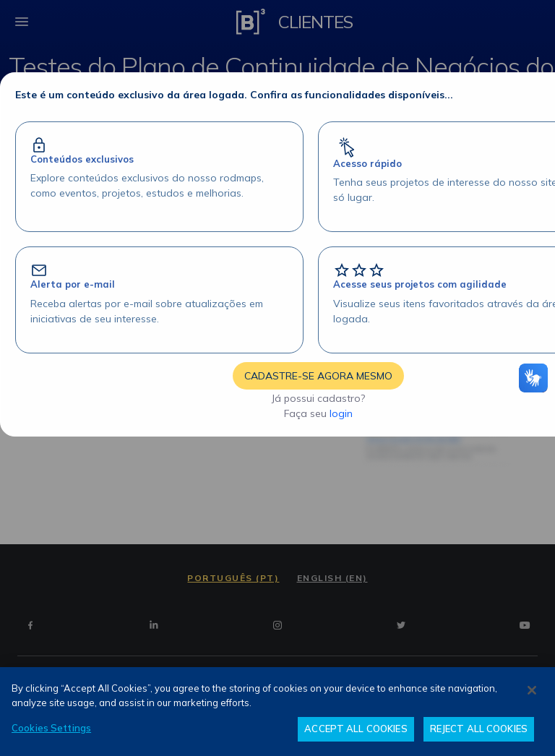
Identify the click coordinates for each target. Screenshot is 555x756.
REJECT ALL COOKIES (479, 729)
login (341, 413)
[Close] (532, 690)
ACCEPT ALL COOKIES (356, 729)
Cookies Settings (51, 728)
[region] (277, 712)
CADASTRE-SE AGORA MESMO (318, 376)
